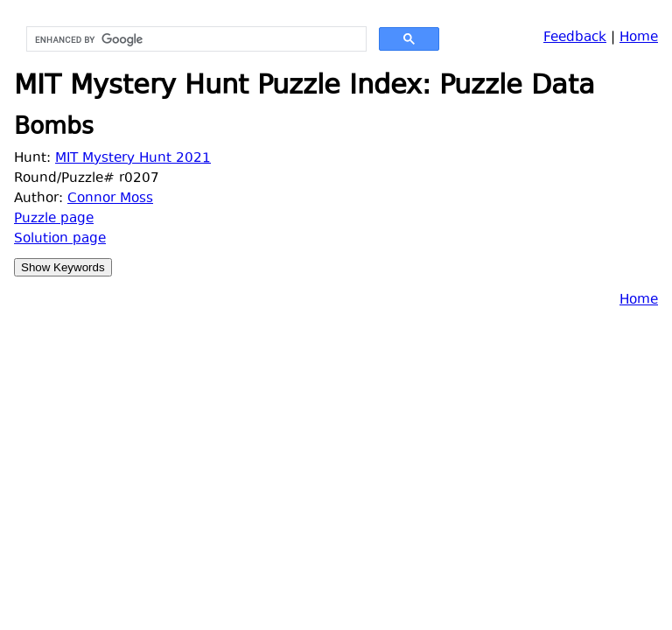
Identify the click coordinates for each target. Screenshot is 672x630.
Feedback (575, 38)
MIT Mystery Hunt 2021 (133, 159)
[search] (195, 39)
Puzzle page (54, 219)
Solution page (60, 239)
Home (639, 38)
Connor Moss (110, 199)
